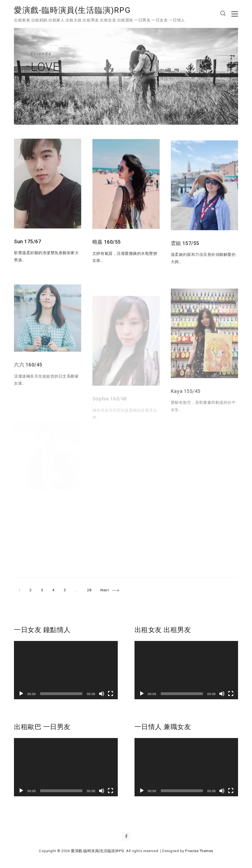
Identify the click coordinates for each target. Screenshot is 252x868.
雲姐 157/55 (185, 249)
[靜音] (102, 694)
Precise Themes (199, 851)
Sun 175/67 (27, 243)
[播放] (21, 694)
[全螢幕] (111, 694)
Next (105, 590)
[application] (66, 670)
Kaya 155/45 (186, 403)
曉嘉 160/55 (107, 245)
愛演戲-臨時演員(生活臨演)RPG (72, 10)
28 (91, 589)
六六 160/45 (28, 375)
